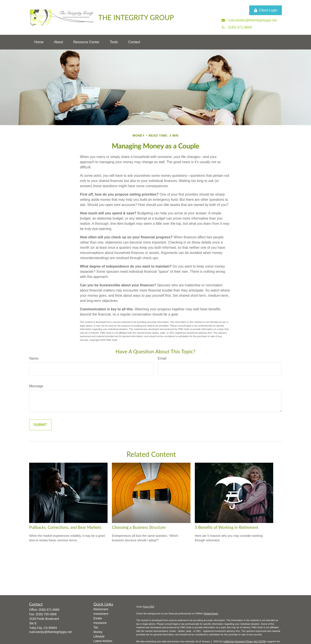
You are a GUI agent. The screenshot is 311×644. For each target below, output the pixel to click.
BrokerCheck (211, 614)
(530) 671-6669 (49, 610)
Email (162, 358)
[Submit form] (40, 425)
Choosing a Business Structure (139, 527)
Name (34, 358)
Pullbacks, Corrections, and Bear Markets (65, 527)
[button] (39, 42)
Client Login (266, 10)
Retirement (101, 609)
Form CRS (149, 607)
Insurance (100, 623)
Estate (98, 618)
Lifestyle (99, 636)
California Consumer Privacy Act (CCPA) (245, 641)
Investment (101, 614)
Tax (96, 627)
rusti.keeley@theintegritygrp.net (50, 632)
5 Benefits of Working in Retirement (227, 527)
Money (98, 632)
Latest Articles (103, 641)
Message (36, 386)
